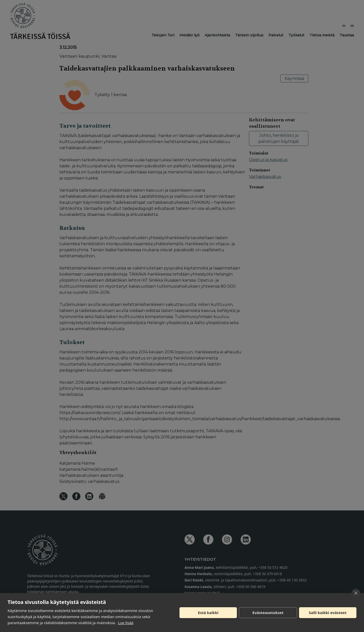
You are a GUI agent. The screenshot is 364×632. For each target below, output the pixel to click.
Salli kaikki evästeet (328, 613)
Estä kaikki (208, 613)
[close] (356, 593)
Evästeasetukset (268, 613)
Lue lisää (126, 623)
